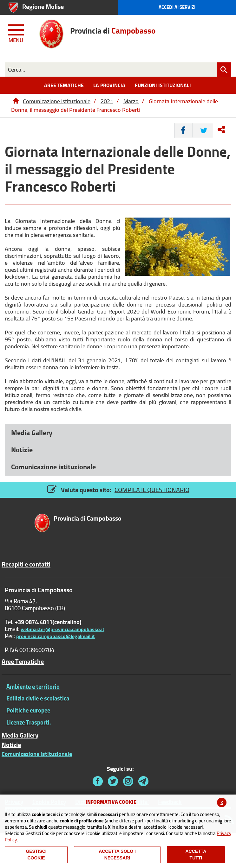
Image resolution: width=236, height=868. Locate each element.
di (88, 519)
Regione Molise (43, 6)
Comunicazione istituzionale (57, 101)
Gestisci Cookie (36, 855)
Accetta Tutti (196, 855)
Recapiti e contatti (26, 564)
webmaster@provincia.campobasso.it (62, 629)
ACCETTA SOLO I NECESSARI (117, 855)
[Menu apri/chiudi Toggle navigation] (16, 32)
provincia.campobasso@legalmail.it (56, 636)
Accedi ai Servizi (177, 7)
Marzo (131, 101)
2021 (107, 101)
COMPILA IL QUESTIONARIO (152, 490)
